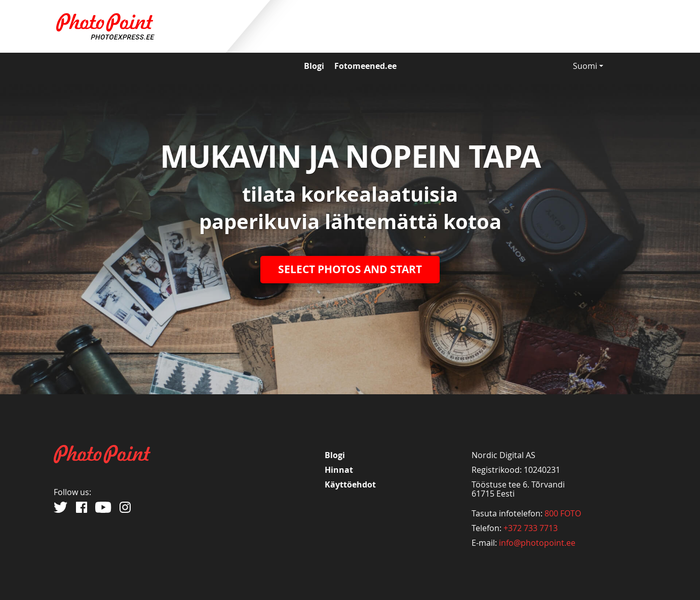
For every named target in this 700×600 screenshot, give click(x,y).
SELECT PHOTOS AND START (350, 269)
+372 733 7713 (531, 528)
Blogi (314, 66)
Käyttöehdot (350, 484)
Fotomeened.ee (365, 66)
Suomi (588, 66)
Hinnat (339, 470)
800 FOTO (563, 513)
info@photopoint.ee (537, 543)
